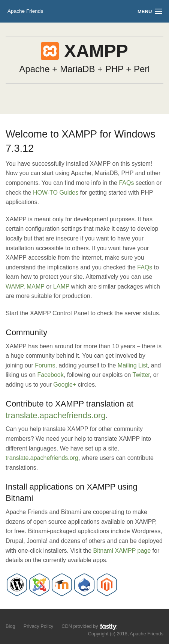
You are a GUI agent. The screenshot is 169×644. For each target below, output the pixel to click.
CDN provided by (89, 627)
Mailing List (133, 365)
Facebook (51, 375)
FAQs (126, 183)
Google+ (65, 385)
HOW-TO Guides (56, 193)
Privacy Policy (39, 626)
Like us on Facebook (23, 618)
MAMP (36, 286)
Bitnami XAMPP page (122, 551)
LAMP (61, 286)
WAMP (14, 286)
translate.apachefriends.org (56, 415)
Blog (10, 626)
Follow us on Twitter (10, 618)
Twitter (141, 375)
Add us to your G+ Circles (36, 618)
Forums (45, 365)
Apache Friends (25, 11)
